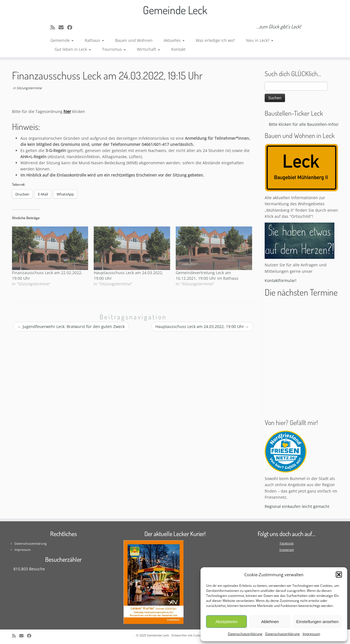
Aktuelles (174, 40)
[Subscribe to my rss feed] (55, 27)
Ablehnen (270, 622)
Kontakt (178, 49)
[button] (339, 575)
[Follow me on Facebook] (72, 27)
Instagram (287, 550)
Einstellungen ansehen (317, 622)
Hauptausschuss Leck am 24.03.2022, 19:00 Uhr (202, 326)
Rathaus (94, 40)
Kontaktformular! (281, 280)
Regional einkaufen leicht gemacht (297, 506)
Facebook (287, 543)
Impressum (311, 634)
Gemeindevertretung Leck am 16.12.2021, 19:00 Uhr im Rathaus (207, 275)
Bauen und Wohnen (134, 40)
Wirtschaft (149, 49)
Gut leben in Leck (73, 49)
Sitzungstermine (29, 88)
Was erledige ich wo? (215, 40)
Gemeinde (62, 40)
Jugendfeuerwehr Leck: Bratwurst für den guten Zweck (71, 326)
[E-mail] (63, 27)
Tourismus (114, 49)
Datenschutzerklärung (245, 634)
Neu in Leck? (260, 40)
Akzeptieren (226, 622)
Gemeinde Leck (175, 10)
